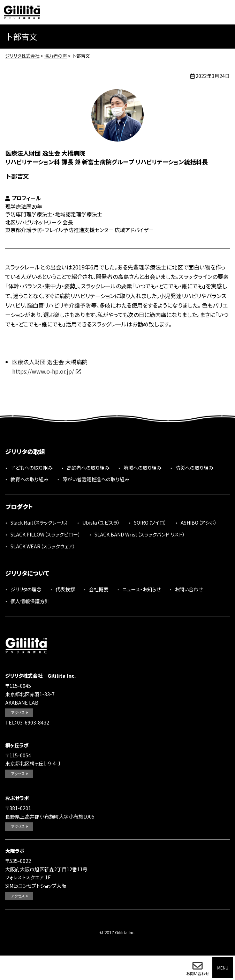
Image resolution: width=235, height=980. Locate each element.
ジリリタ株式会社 (22, 12)
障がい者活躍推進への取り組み (96, 479)
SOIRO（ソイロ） (150, 523)
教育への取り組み (29, 479)
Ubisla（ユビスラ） (101, 523)
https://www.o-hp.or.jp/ (43, 371)
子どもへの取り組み (32, 468)
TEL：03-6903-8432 (27, 722)
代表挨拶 (65, 589)
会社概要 (99, 589)
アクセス (18, 712)
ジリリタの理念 (26, 589)
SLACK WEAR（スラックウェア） (43, 546)
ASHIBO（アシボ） (199, 523)
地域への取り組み (142, 468)
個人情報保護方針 (30, 601)
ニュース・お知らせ (142, 589)
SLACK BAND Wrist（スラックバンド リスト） (140, 534)
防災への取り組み (194, 468)
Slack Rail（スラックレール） (39, 523)
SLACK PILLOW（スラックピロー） (46, 534)
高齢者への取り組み (88, 468)
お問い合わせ (198, 973)
